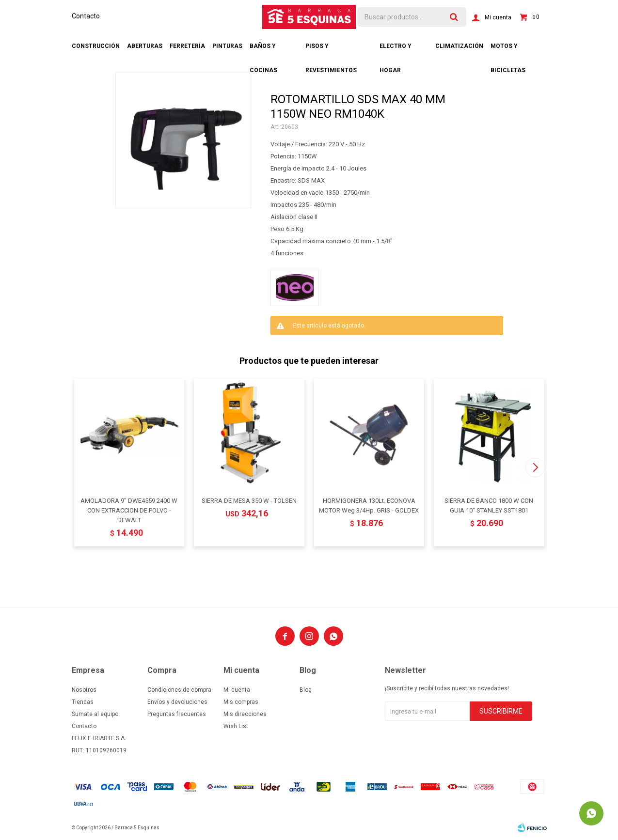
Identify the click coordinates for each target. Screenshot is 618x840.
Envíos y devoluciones (177, 702)
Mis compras (241, 702)
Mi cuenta (237, 690)
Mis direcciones (245, 714)
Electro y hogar (396, 50)
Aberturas (145, 46)
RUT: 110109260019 (99, 750)
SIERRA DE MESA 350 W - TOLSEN (249, 501)
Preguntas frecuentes (177, 714)
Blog (306, 690)
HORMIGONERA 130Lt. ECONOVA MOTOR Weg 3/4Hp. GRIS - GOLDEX (369, 506)
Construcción (96, 46)
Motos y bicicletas (508, 50)
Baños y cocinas (263, 50)
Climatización (459, 46)
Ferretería (187, 46)
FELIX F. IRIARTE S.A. (99, 738)
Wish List (236, 726)
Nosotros (84, 690)
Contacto (86, 16)
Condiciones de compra (179, 690)
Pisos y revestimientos (331, 50)
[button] (535, 467)
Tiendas (83, 702)
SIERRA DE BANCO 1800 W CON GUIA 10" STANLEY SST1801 (489, 506)
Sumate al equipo (95, 714)
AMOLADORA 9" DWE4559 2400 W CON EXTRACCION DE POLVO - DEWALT (129, 510)
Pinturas (227, 46)
